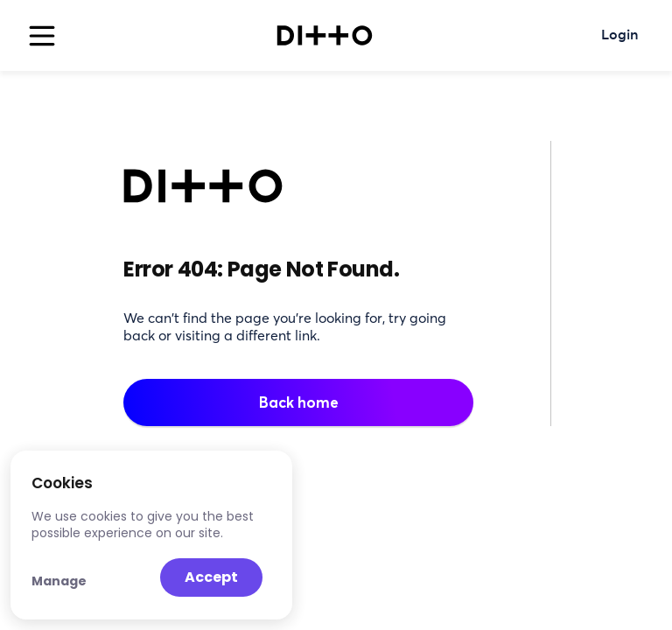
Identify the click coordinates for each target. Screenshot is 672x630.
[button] (38, 36)
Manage (59, 581)
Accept (211, 577)
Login (619, 36)
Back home (299, 402)
